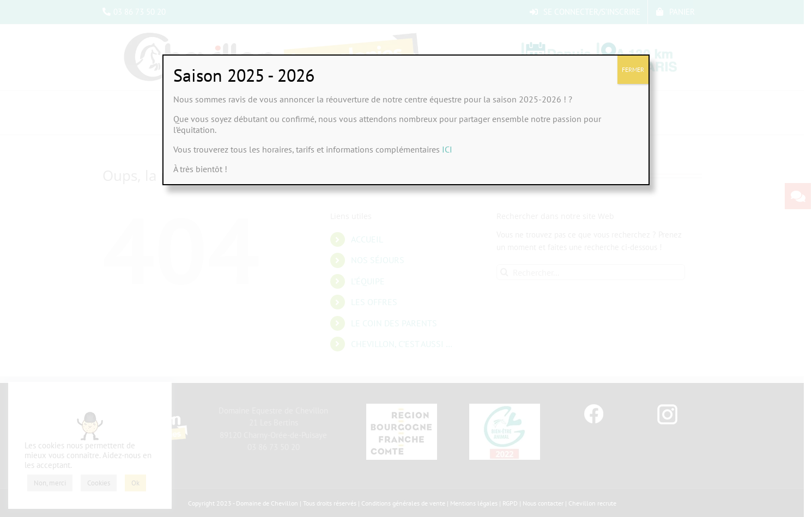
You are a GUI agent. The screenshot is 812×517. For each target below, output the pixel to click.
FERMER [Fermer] (633, 69)
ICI (447, 149)
